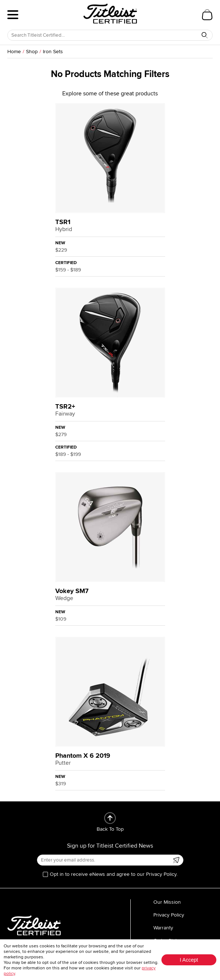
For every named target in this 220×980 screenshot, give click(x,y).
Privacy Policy (169, 915)
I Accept (189, 960)
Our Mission (167, 902)
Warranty (163, 928)
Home (14, 52)
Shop (32, 52)
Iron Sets (53, 52)
